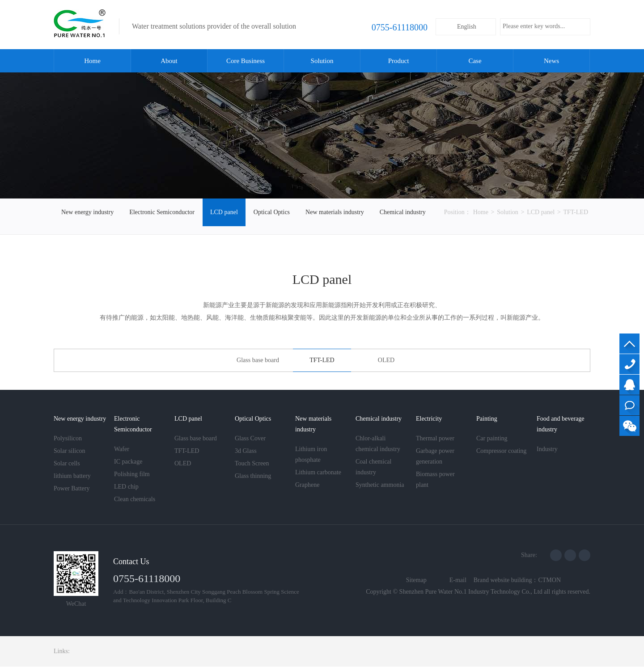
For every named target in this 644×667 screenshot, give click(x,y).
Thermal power (435, 438)
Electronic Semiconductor (162, 212)
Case (475, 61)
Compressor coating (501, 451)
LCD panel (224, 212)
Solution (322, 61)
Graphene (307, 485)
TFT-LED (576, 212)
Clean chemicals (135, 499)
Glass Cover (250, 438)
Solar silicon (69, 451)
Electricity (429, 419)
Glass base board (258, 360)
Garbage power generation (435, 456)
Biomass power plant (435, 479)
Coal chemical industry (373, 467)
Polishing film (132, 474)
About (169, 61)
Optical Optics (272, 212)
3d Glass (246, 451)
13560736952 (629, 364)
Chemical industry (403, 212)
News (551, 61)
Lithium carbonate (318, 472)
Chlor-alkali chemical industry (378, 444)
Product (399, 61)
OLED (386, 360)
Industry (547, 449)
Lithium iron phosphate (311, 454)
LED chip (126, 487)
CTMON (549, 580)
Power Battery (72, 488)
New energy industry (87, 212)
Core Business (246, 61)
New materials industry (335, 212)
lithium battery (72, 476)
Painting (487, 419)
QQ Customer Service (629, 385)
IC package (128, 462)
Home (92, 61)
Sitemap (416, 580)
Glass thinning (253, 476)
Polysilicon (68, 438)
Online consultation (629, 405)
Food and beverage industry (561, 424)
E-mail (458, 580)
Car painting (492, 438)
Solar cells (67, 463)
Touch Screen (252, 463)
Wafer (122, 449)
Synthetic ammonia (380, 485)
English (467, 27)
